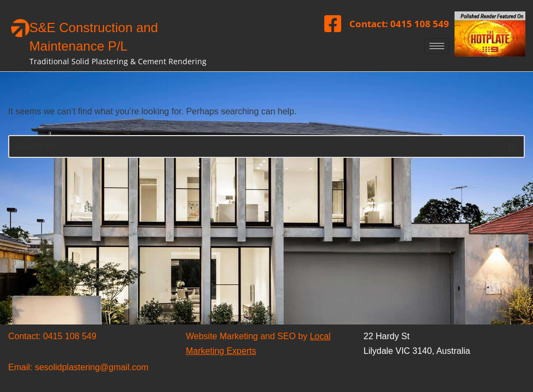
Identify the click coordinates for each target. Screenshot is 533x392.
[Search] (254, 146)
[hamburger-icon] (437, 46)
